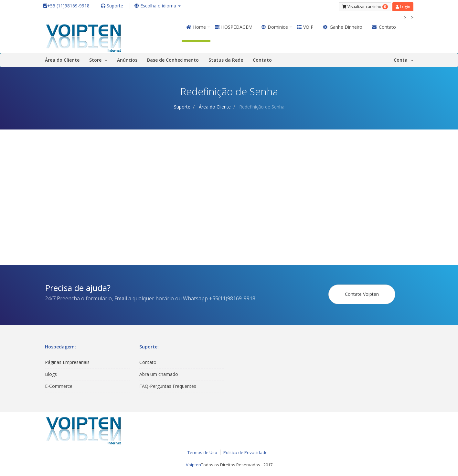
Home (196, 25)
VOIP (305, 25)
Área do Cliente (62, 58)
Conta (404, 58)
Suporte (182, 105)
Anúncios (127, 58)
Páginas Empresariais (67, 361)
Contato (384, 25)
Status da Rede (226, 58)
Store (98, 58)
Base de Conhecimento (173, 58)
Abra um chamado (159, 373)
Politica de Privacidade (245, 451)
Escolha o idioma (158, 6)
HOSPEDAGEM (234, 25)
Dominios (275, 25)
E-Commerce (59, 384)
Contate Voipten (362, 292)
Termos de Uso (202, 451)
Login (403, 6)
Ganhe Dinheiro (343, 25)
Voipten (193, 463)
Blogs (51, 373)
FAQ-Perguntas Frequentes (168, 384)
